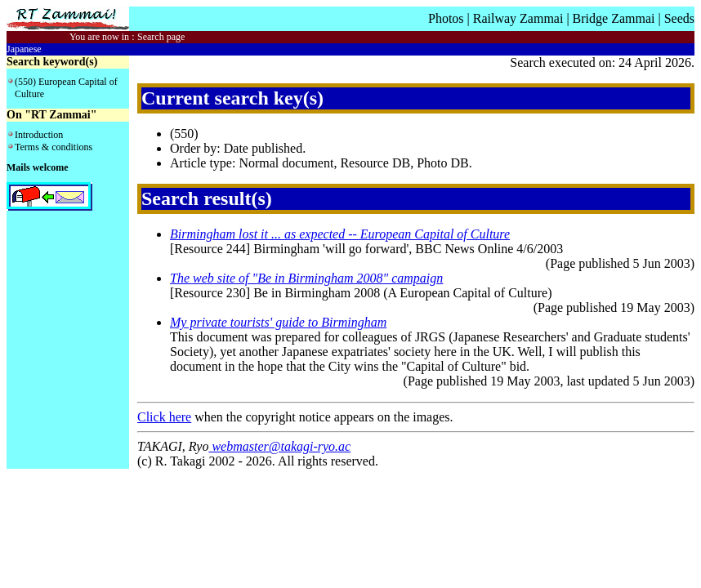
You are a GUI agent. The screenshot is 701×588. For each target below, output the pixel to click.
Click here (164, 417)
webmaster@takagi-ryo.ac (279, 446)
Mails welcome (38, 167)
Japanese (24, 49)
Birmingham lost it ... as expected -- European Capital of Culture (340, 234)
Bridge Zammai (614, 18)
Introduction (39, 135)
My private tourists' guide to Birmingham (278, 322)
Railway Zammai (518, 18)
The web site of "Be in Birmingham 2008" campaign (306, 278)
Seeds (679, 18)
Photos (446, 18)
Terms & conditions (54, 147)
